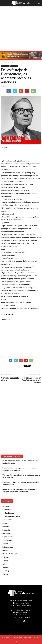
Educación (6, 530)
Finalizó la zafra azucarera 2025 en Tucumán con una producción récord (20, 462)
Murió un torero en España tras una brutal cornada (31, 380)
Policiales (6, 557)
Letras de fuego (8, 547)
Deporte (5, 523)
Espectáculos (7, 537)
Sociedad (6, 567)
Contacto (37, 637)
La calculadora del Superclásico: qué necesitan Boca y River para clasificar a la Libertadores (21, 490)
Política (5, 561)
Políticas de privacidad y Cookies (22, 637)
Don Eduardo (14, 66)
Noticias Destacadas (10, 554)
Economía (6, 527)
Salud (4, 564)
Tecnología (6, 571)
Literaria (5, 550)
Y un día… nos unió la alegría (10, 379)
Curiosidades (7, 520)
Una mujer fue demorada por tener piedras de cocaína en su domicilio (21, 476)
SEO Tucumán (22, 641)
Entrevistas (6, 533)
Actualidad (6, 506)
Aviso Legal (5, 637)
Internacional (7, 540)
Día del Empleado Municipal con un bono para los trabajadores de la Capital (19, 469)
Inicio (3, 62)
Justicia (5, 544)
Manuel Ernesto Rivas (12, 516)
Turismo (5, 574)
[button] (39, 3)
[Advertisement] (21, 29)
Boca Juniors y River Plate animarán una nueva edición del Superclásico (21, 483)
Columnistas (11, 62)
